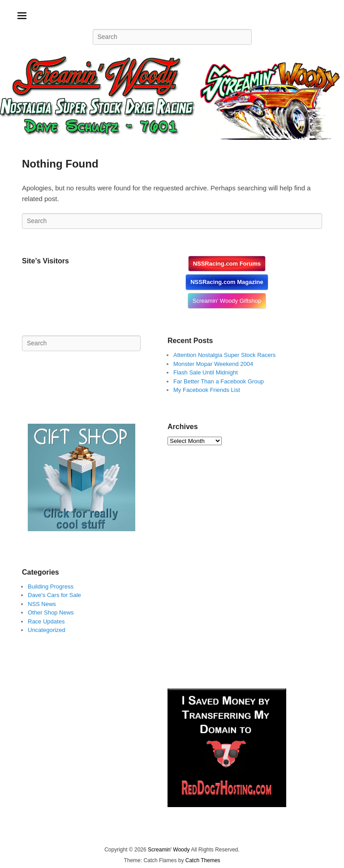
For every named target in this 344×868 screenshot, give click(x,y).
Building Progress (51, 587)
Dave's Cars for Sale (54, 595)
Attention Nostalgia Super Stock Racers (224, 355)
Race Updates (46, 621)
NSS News (42, 604)
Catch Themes (203, 860)
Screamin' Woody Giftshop (227, 301)
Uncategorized (47, 630)
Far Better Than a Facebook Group (219, 381)
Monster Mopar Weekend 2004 (213, 364)
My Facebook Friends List (207, 390)
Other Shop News (51, 612)
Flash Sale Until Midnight (206, 372)
